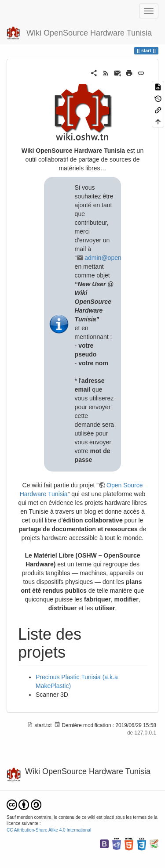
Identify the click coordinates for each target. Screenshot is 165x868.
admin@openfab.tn (111, 258)
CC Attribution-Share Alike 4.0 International (49, 830)
